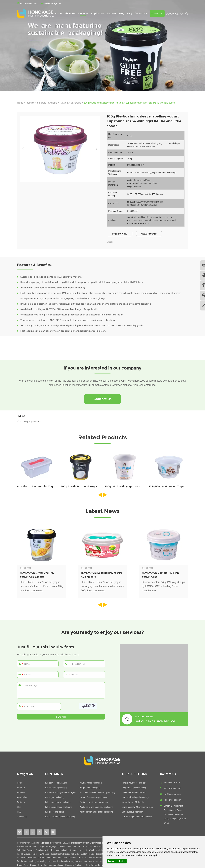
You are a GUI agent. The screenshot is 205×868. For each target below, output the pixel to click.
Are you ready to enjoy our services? (102, 633)
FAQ (129, 13)
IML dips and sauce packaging (59, 808)
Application (97, 13)
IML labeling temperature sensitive (137, 818)
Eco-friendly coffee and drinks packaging (97, 793)
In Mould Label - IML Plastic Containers (85, 847)
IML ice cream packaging (56, 788)
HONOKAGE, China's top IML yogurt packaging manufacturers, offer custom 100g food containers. (102, 588)
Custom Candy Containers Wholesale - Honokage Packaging (57, 866)
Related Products (102, 438)
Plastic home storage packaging (94, 803)
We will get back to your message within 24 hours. (50, 655)
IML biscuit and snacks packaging (60, 818)
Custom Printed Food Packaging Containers (68, 862)
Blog (122, 13)
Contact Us (141, 13)
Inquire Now (120, 234)
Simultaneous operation (132, 813)
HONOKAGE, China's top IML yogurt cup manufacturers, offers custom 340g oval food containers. (41, 588)
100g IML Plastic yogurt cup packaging (130, 487)
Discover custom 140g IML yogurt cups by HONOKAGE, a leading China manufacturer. (161, 588)
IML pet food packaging (90, 788)
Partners (112, 13)
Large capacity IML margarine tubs (137, 808)
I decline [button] (121, 861)
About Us (70, 13)
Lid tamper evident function (134, 793)
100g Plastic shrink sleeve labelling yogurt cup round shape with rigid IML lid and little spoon (131, 103)
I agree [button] (111, 861)
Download (157, 14)
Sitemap (88, 844)
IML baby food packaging (91, 784)
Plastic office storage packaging (93, 798)
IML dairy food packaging (56, 784)
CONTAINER (54, 775)
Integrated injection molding (134, 788)
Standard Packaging (48, 103)
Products (83, 13)
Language (174, 14)
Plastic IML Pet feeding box (134, 784)
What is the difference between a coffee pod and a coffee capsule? (47, 858)
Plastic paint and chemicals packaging (96, 808)
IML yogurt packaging (71, 103)
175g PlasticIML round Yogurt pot (171, 487)
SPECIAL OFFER (144, 717)
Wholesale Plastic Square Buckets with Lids (60, 855)
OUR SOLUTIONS (135, 775)
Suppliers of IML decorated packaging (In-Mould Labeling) (62, 851)
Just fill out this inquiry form (47, 648)
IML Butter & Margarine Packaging (60, 793)
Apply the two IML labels (133, 803)
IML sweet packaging (54, 813)
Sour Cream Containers (97, 866)
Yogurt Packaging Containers (52, 847)
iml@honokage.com (53, 3)
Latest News (103, 512)
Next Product (152, 234)
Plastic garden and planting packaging (96, 813)
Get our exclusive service (156, 722)
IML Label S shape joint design (136, 798)
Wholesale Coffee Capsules (90, 858)
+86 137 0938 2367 (172, 801)
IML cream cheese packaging (58, 803)
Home (58, 13)
